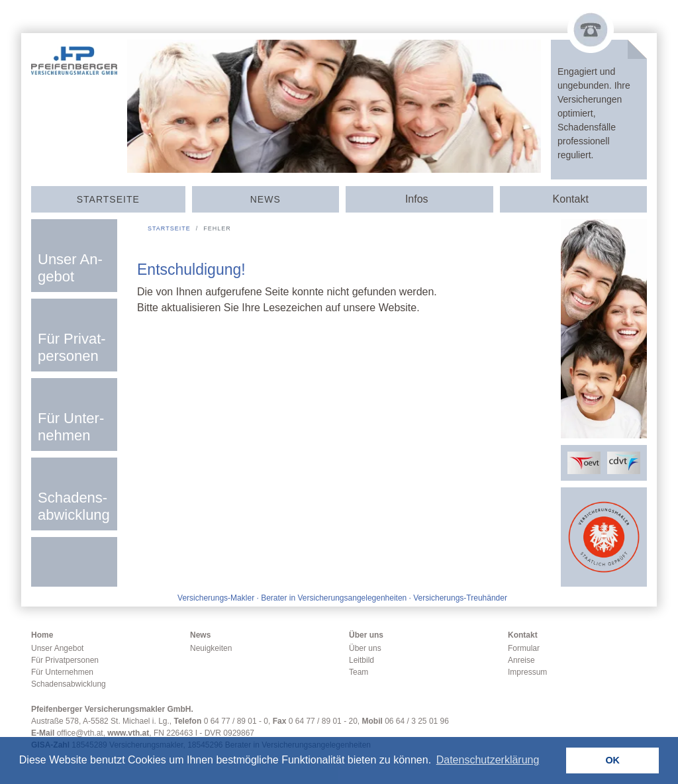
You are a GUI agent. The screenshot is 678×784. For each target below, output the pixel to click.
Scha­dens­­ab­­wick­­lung (74, 506)
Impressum (527, 672)
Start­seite (108, 199)
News (266, 199)
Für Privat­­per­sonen (72, 347)
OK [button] (612, 760)
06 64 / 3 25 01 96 (417, 721)
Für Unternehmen (62, 672)
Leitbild (362, 660)
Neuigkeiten (211, 648)
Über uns (366, 635)
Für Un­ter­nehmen (71, 427)
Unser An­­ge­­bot (70, 268)
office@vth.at (80, 733)
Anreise (521, 660)
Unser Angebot (57, 648)
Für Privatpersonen (65, 660)
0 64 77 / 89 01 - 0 (236, 721)
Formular (524, 648)
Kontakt (523, 635)
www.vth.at (128, 733)
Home (42, 635)
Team (359, 672)
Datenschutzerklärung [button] (488, 760)
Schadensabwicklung (69, 684)
